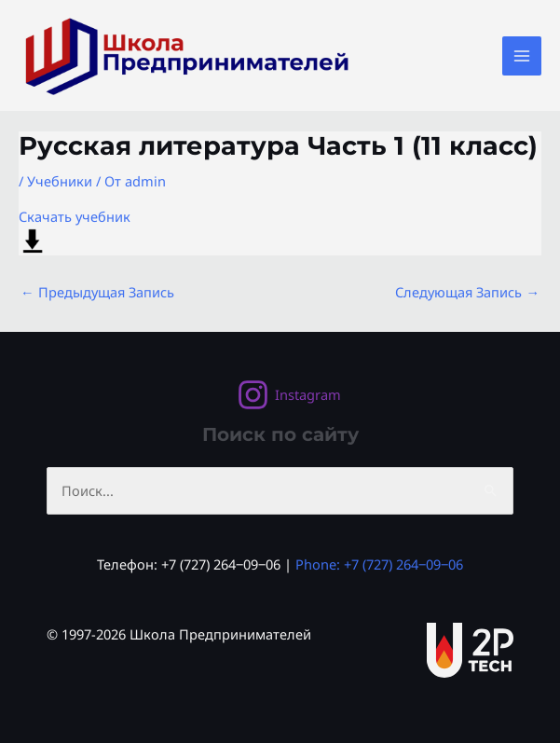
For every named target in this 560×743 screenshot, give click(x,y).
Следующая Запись (467, 292)
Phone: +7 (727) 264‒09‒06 (379, 564)
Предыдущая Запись (97, 292)
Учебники (60, 181)
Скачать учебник (75, 232)
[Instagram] (289, 395)
